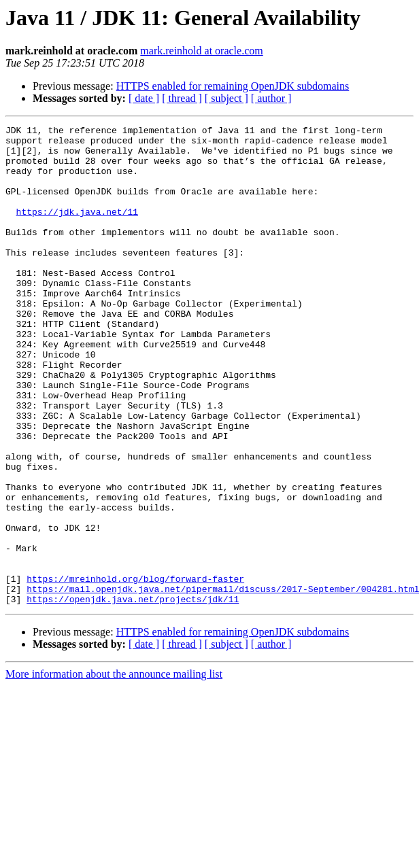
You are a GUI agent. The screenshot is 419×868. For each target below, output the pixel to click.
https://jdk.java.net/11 (77, 230)
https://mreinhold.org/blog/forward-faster (135, 670)
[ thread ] (182, 98)
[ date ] (144, 98)
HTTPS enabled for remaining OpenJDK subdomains (233, 86)
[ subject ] (227, 98)
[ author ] (271, 98)
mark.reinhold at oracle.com (201, 51)
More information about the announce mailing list (114, 770)
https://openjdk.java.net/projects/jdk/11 (133, 695)
